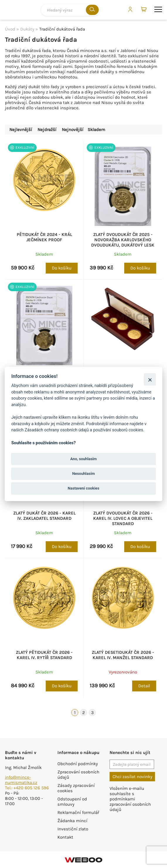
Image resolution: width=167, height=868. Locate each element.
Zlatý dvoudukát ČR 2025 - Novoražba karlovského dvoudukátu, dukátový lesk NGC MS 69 (123, 242)
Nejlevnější (21, 130)
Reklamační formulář (78, 812)
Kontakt (65, 837)
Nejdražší (47, 130)
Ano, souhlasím (84, 459)
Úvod (10, 29)
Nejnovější (73, 130)
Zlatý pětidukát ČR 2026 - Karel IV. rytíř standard (44, 655)
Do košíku (62, 268)
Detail (144, 686)
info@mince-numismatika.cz (21, 780)
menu (158, 9)
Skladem (96, 130)
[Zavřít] (150, 379)
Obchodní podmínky (78, 764)
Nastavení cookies (83, 488)
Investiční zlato (73, 829)
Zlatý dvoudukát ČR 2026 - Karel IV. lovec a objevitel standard (123, 518)
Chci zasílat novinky (132, 777)
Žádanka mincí (72, 821)
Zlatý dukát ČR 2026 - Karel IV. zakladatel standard (44, 516)
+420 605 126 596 (31, 788)
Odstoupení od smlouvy (72, 802)
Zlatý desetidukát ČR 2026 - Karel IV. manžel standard (123, 655)
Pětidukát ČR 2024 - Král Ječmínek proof (44, 237)
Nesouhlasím (83, 474)
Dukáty (27, 29)
